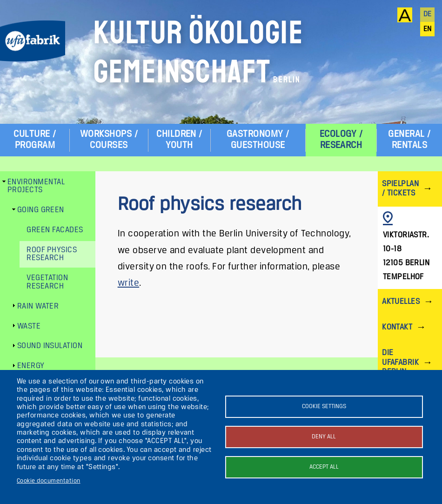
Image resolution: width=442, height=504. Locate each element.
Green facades (55, 230)
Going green (41, 210)
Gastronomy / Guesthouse (258, 140)
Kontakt (397, 327)
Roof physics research (52, 254)
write (128, 283)
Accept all (324, 467)
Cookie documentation (49, 481)
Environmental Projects (36, 186)
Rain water (38, 306)
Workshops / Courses (109, 140)
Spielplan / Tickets (400, 189)
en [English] (428, 29)
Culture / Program (35, 140)
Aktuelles (401, 302)
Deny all (324, 437)
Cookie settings (324, 407)
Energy (31, 366)
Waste (29, 326)
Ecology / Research (341, 140)
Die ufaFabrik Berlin (400, 362)
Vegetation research (47, 282)
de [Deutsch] (428, 14)
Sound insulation (50, 346)
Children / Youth (179, 140)
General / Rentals (409, 140)
